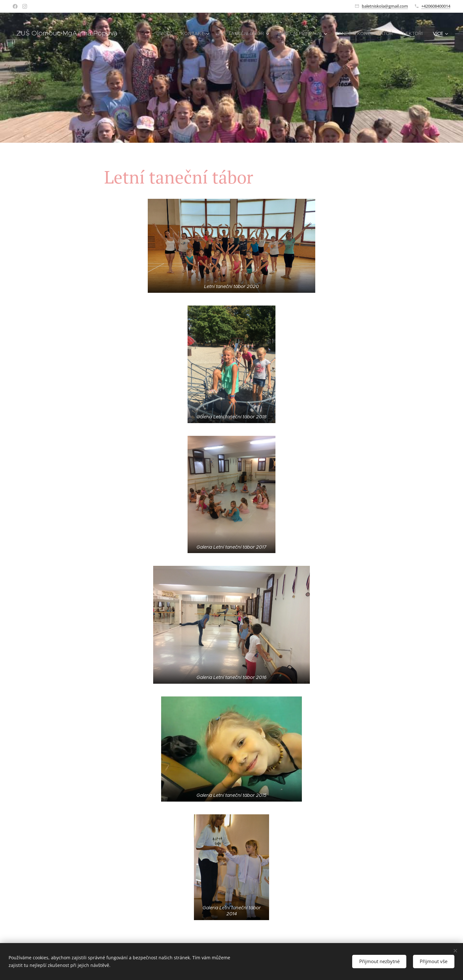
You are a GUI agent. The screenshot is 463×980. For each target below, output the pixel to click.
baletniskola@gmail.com (385, 6)
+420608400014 (436, 6)
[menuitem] (174, 33)
